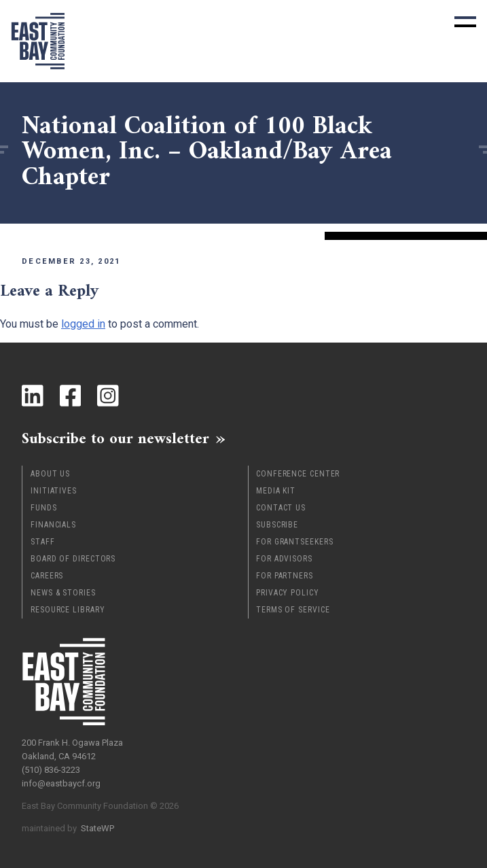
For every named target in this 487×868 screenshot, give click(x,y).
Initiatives (54, 491)
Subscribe (277, 525)
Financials (53, 525)
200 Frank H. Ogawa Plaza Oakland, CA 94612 (72, 749)
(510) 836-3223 (51, 770)
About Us (50, 474)
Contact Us (281, 508)
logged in (83, 324)
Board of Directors (73, 559)
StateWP (97, 828)
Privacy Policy (288, 593)
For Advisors (284, 559)
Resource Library (68, 610)
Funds (44, 508)
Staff (43, 542)
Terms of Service (293, 610)
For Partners (285, 576)
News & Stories (63, 593)
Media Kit (276, 491)
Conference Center (298, 474)
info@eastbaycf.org (61, 783)
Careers (47, 576)
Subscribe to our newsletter (115, 438)
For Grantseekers (294, 542)
